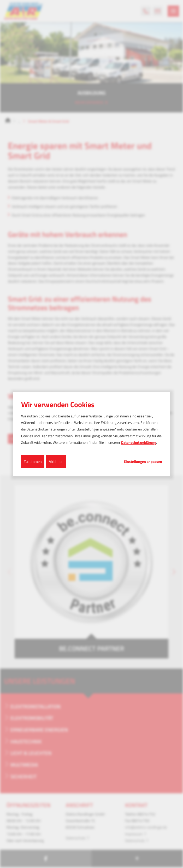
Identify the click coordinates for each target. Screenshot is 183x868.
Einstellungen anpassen (143, 462)
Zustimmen (33, 461)
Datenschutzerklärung (139, 442)
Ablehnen (56, 461)
